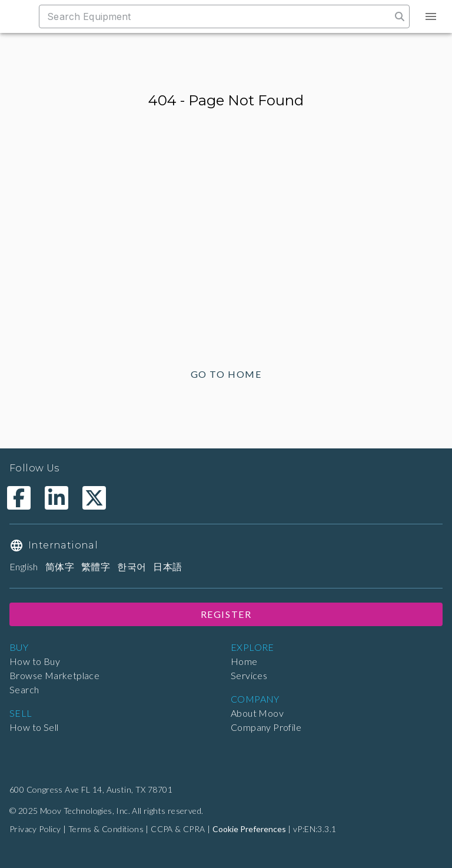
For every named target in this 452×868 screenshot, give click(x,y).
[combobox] (221, 16)
